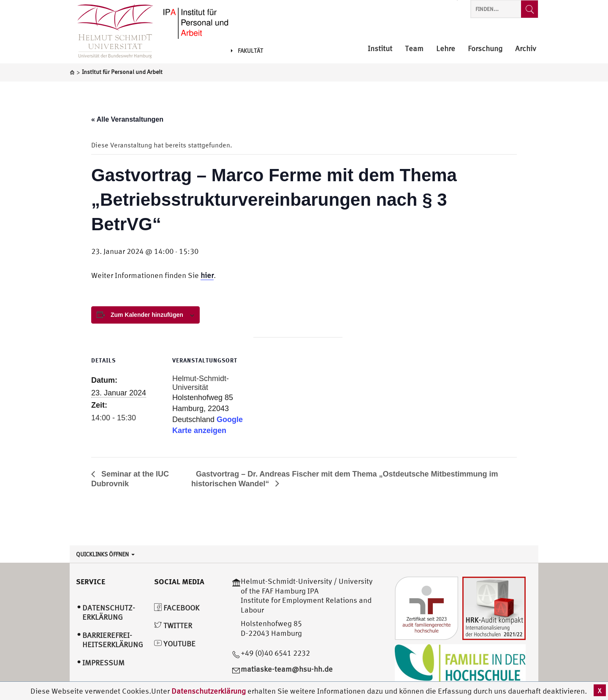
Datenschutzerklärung (209, 691)
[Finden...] (529, 9)
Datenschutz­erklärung (109, 613)
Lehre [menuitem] (446, 49)
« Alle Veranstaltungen (127, 119)
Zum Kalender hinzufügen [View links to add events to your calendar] (147, 315)
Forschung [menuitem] (485, 49)
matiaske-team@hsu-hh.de (287, 669)
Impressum (103, 663)
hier (207, 275)
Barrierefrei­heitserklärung (113, 640)
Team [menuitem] (414, 49)
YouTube (175, 644)
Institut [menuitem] (380, 49)
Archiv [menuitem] (526, 49)
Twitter (173, 625)
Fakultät (247, 51)
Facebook (177, 608)
